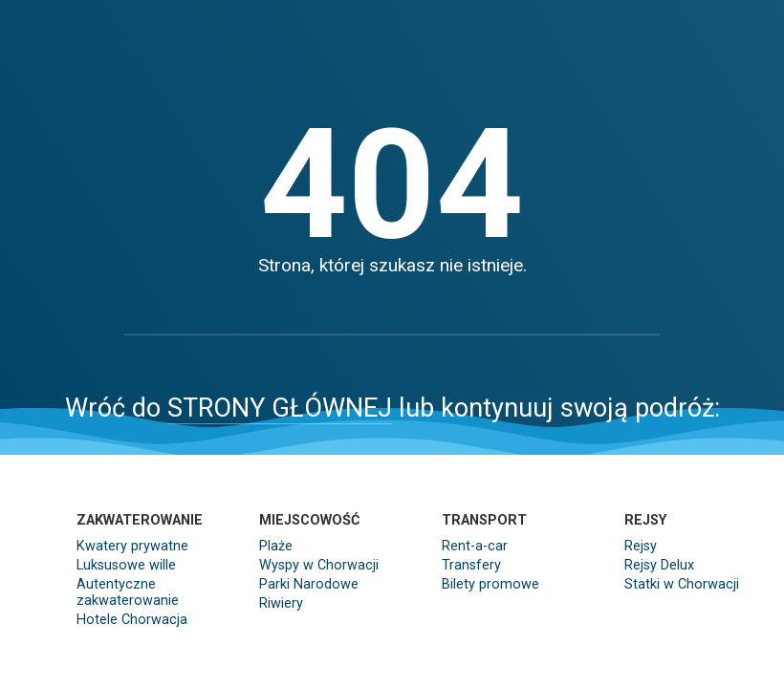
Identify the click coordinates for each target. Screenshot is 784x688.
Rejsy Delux (659, 565)
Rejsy (641, 546)
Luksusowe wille (126, 565)
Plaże (276, 546)
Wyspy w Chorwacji (319, 565)
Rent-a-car (475, 546)
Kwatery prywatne (132, 546)
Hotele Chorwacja (132, 620)
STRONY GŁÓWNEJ (280, 408)
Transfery (471, 565)
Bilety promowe (490, 584)
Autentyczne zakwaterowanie (128, 592)
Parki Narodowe (309, 584)
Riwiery (281, 603)
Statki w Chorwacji (682, 584)
